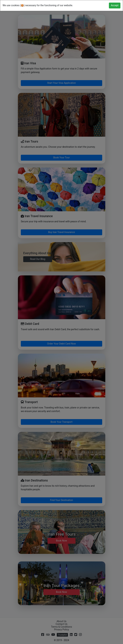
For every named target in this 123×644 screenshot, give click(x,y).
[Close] (115, 6)
